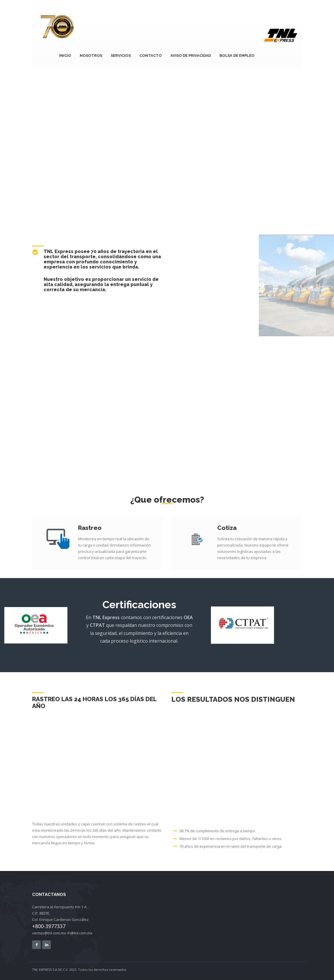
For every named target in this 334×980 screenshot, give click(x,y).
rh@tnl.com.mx (80, 933)
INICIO (65, 56)
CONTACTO (151, 56)
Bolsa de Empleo (237, 56)
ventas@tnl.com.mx (49, 933)
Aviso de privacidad (191, 56)
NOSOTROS (91, 56)
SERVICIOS (121, 56)
